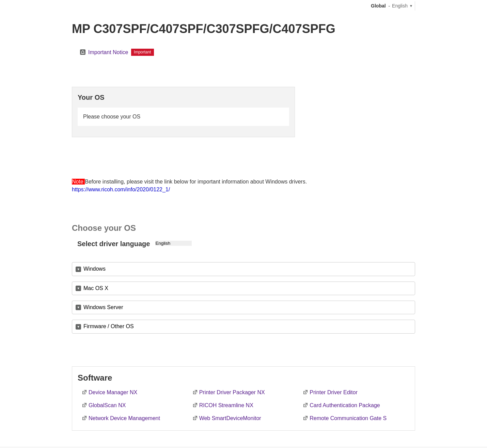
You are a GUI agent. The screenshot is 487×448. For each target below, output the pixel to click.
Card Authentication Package (345, 405)
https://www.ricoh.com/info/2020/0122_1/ (121, 189)
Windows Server (103, 307)
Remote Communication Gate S (348, 418)
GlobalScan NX (107, 405)
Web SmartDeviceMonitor (230, 418)
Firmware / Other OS (109, 326)
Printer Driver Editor (333, 392)
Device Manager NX (113, 392)
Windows (95, 269)
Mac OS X (96, 288)
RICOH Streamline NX (226, 405)
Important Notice (108, 52)
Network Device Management (124, 418)
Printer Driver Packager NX (232, 392)
